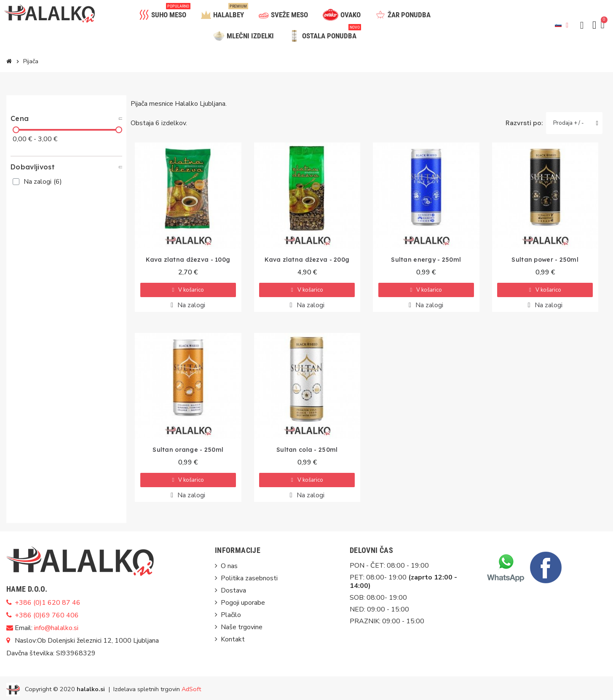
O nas (229, 566)
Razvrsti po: (524, 123)
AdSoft (191, 689)
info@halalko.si (56, 628)
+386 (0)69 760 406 (47, 615)
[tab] (66, 118)
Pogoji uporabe (243, 603)
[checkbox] (16, 182)
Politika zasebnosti (249, 578)
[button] (582, 25)
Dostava (233, 590)
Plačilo (231, 615)
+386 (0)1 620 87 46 (48, 603)
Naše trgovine (242, 627)
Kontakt (233, 639)
